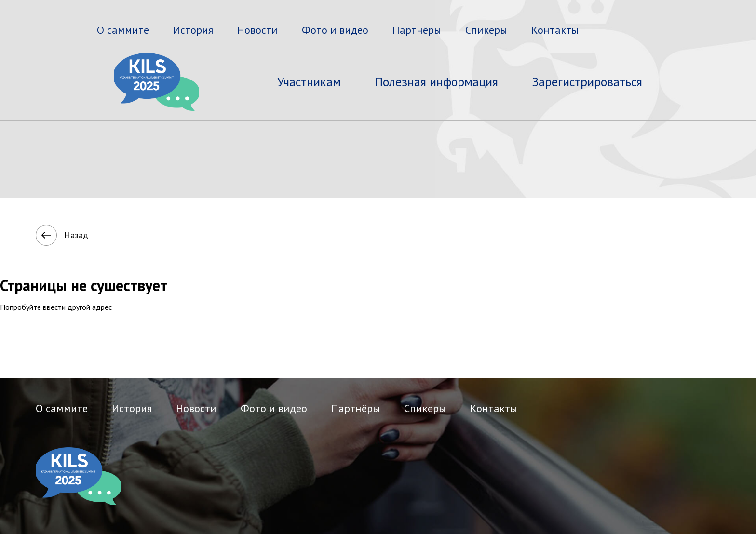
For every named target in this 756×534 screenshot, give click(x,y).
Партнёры (417, 30)
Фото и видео (335, 30)
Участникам (309, 82)
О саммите (123, 30)
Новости (257, 30)
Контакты (555, 30)
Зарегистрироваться (587, 82)
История (193, 30)
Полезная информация (436, 82)
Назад (52, 235)
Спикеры (486, 30)
